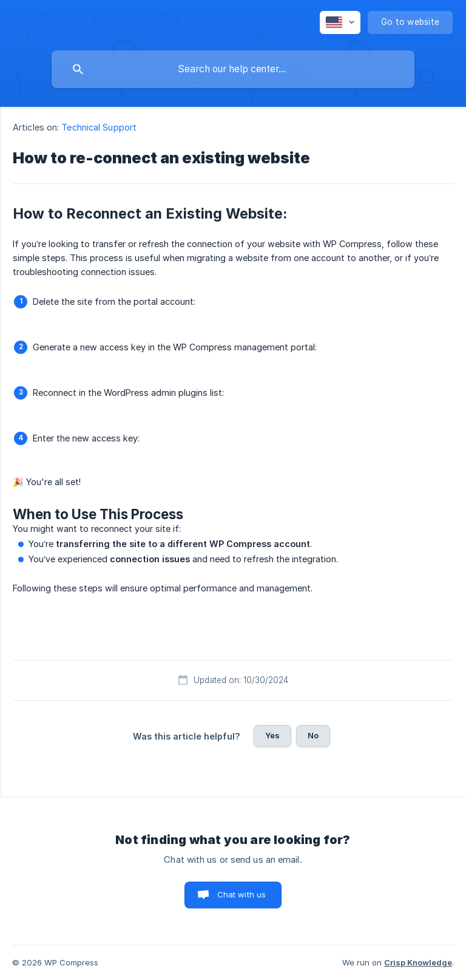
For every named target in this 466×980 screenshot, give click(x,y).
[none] (340, 22)
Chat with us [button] (242, 894)
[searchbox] (233, 69)
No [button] (313, 735)
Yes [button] (272, 735)
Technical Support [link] (99, 127)
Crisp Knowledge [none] (418, 962)
